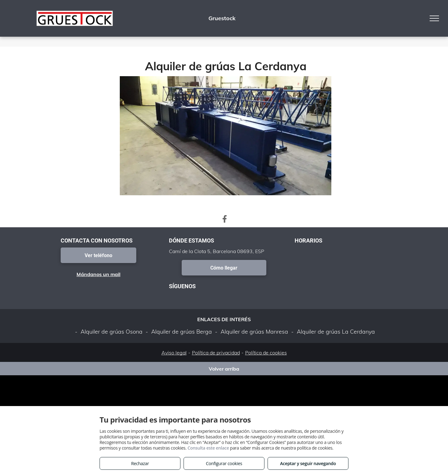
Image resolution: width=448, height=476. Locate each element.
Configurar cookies (224, 463)
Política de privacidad (216, 353)
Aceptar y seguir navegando (308, 463)
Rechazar (140, 463)
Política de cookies (266, 353)
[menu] (434, 18)
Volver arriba (224, 369)
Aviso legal (174, 353)
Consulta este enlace (208, 448)
